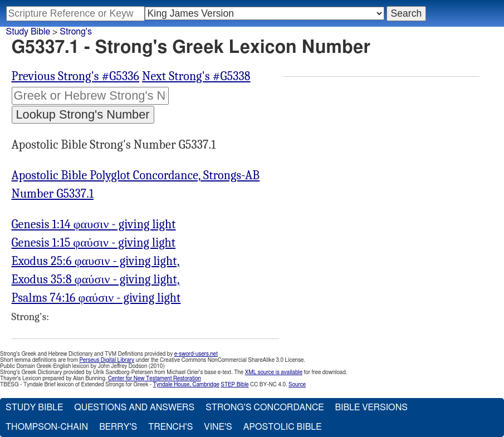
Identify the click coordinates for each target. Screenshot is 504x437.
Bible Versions (371, 407)
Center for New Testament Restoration (155, 379)
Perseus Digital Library (107, 360)
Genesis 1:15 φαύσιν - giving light (94, 243)
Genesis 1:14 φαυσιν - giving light (94, 224)
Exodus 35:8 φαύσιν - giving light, (96, 279)
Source (297, 385)
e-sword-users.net (196, 354)
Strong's (76, 32)
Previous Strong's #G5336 (76, 76)
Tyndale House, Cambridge (186, 385)
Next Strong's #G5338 (196, 76)
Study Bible (28, 32)
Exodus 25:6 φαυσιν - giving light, (96, 261)
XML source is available (274, 372)
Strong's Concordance (265, 407)
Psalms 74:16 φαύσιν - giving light (96, 298)
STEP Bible (234, 385)
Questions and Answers (134, 407)
